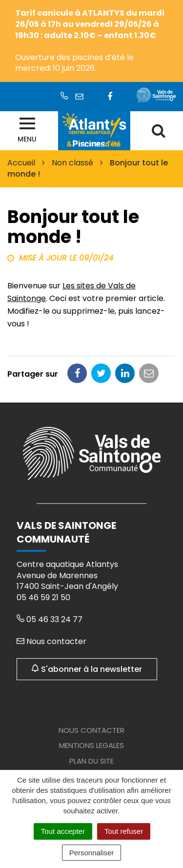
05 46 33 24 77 (50, 619)
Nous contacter (51, 641)
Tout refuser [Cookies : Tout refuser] (124, 831)
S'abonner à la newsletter (87, 669)
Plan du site (91, 761)
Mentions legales (91, 745)
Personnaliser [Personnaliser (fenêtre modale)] (92, 853)
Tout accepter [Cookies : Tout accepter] (63, 831)
